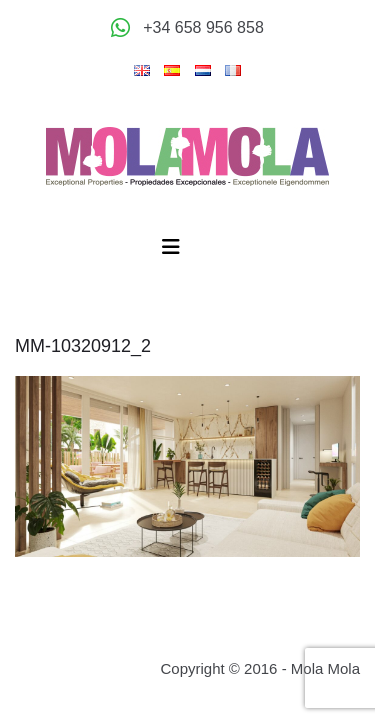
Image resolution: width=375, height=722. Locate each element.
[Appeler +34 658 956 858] (187, 28)
